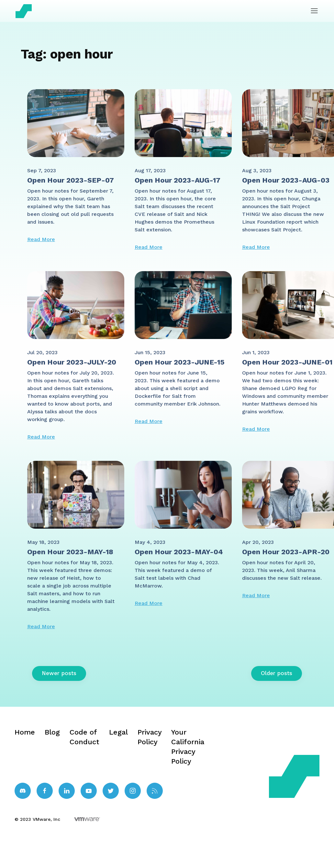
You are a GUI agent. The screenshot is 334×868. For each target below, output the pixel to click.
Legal (118, 732)
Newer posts (59, 673)
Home (25, 732)
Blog (52, 732)
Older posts (277, 673)
